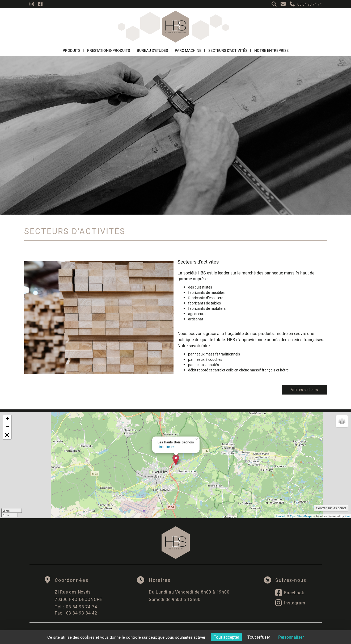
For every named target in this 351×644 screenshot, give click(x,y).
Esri (347, 516)
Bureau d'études (152, 50)
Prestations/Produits (109, 50)
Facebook (290, 593)
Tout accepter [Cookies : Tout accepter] (226, 637)
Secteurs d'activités (228, 50)
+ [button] (7, 419)
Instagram (290, 603)
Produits (71, 50)
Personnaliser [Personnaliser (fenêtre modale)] (291, 637)
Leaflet (280, 516)
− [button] (7, 427)
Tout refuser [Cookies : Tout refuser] (259, 637)
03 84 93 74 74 (76, 607)
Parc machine (188, 50)
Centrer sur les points (331, 508)
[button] (7, 435)
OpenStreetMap (301, 516)
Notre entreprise (271, 50)
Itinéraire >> (166, 447)
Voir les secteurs (304, 390)
